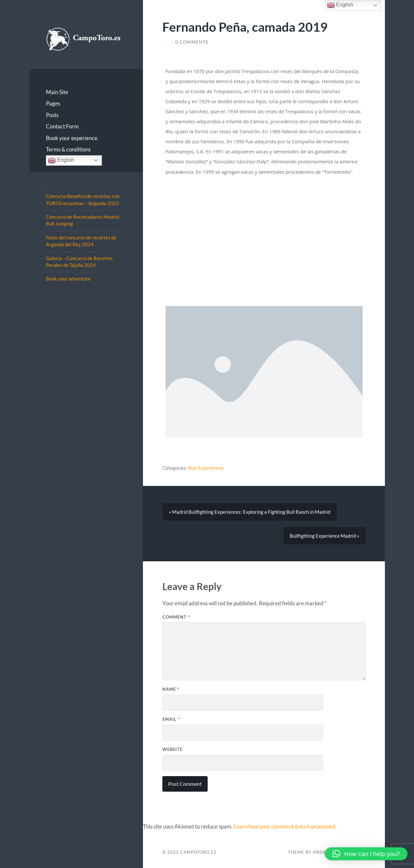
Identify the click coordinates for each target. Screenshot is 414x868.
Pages (53, 103)
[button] (366, 854)
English (61, 160)
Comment (176, 617)
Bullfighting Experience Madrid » (325, 536)
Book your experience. (72, 138)
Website (172, 749)
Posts (52, 115)
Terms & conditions (68, 149)
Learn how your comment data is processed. (285, 826)
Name (171, 689)
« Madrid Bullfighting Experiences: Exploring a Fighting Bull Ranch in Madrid (250, 512)
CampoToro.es (198, 852)
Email (171, 719)
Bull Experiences (206, 468)
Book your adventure (68, 279)
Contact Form (62, 126)
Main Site (57, 92)
